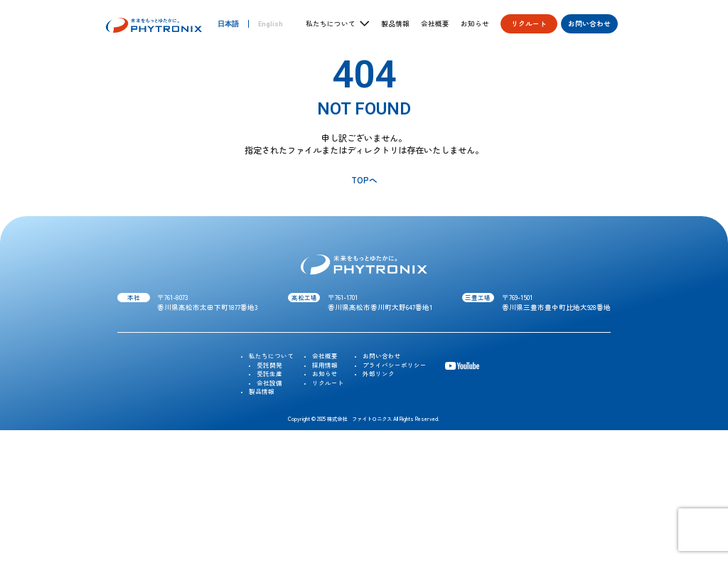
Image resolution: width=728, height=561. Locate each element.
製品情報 (395, 24)
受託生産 (269, 373)
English (271, 24)
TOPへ (364, 180)
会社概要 (435, 24)
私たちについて (271, 356)
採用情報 (325, 365)
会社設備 (269, 383)
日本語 (228, 24)
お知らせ (475, 24)
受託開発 (269, 365)
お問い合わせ (589, 23)
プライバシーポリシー (395, 365)
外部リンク (379, 373)
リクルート (529, 23)
